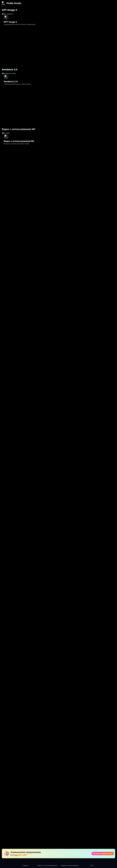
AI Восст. (43, 802)
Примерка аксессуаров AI (45, 844)
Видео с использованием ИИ (46, 793)
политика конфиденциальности (109, 791)
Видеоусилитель (45, 798)
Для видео (87, 790)
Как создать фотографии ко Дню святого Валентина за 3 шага (74, 87)
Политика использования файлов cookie (106, 797)
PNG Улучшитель (46, 811)
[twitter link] (24, 792)
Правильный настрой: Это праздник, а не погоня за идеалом (73, 91)
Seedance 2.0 (44, 785)
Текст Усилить (45, 808)
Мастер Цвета (44, 815)
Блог (31, 10)
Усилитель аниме (63, 824)
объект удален (45, 832)
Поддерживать (59, 10)
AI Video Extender (62, 829)
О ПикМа (87, 804)
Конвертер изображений (64, 815)
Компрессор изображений (64, 810)
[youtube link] (18, 792)
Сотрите (62, 787)
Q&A (85, 800)
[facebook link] (5, 792)
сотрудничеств (74, 10)
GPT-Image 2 (44, 788)
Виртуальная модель (44, 850)
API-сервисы (39, 10)
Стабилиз (63, 819)
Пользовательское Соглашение (107, 786)
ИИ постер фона (45, 835)
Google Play (76, 468)
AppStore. (88, 468)
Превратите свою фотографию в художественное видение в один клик (73, 79)
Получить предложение (86, 3)
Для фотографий (88, 786)
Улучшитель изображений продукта (44, 856)
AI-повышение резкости (64, 792)
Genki (102, 809)
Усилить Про (44, 805)
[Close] (113, 3)
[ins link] (11, 792)
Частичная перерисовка (44, 839)
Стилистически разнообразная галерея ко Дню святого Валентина (70, 83)
